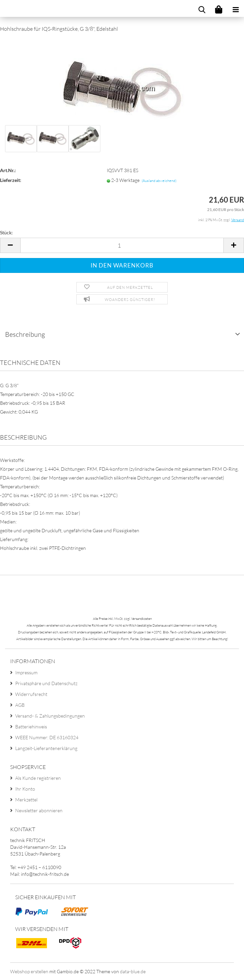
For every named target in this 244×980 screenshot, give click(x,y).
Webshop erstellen (29, 971)
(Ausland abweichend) (159, 181)
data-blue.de (133, 971)
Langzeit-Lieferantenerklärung (46, 748)
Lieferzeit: (11, 180)
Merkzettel (26, 800)
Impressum (26, 672)
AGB (20, 705)
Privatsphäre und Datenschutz (46, 683)
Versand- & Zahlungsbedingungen (50, 716)
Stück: (6, 232)
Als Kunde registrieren (38, 778)
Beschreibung (25, 334)
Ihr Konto (25, 789)
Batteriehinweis (31, 727)
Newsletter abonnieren (39, 810)
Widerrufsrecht (31, 694)
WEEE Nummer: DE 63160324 (47, 737)
